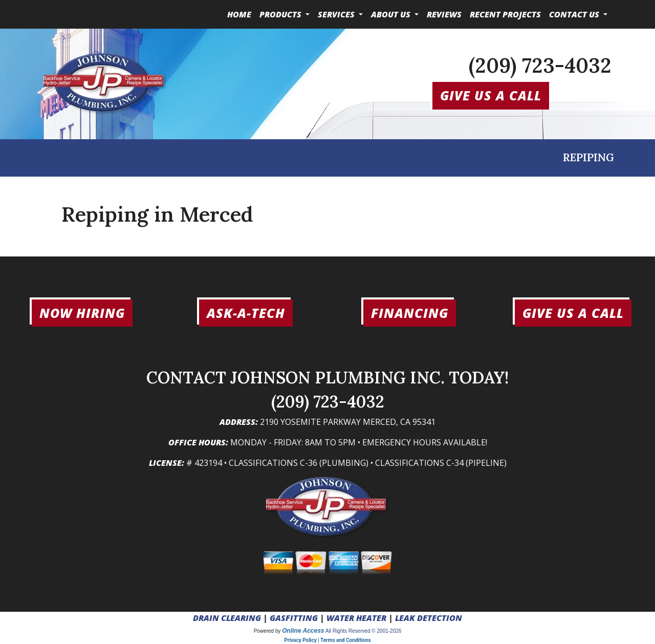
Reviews (444, 14)
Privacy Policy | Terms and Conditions (327, 640)
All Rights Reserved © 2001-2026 (364, 631)
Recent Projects (505, 14)
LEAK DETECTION (429, 618)
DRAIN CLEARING (227, 618)
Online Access (303, 631)
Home (239, 14)
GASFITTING (294, 618)
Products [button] (281, 14)
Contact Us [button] (575, 14)
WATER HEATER (356, 618)
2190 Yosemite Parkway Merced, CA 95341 (348, 422)
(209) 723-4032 (540, 65)
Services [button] (337, 14)
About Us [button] (392, 14)
